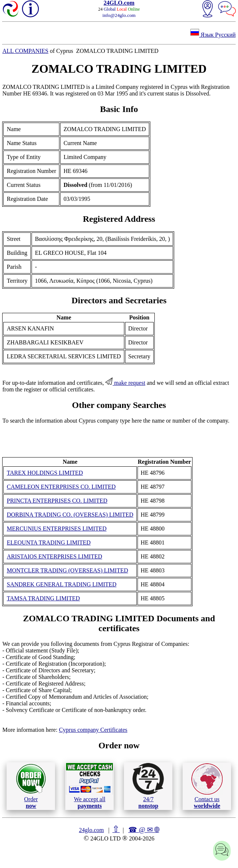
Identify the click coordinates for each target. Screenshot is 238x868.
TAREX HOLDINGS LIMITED (45, 473)
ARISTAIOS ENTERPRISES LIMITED (54, 556)
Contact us (207, 786)
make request (125, 383)
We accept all (89, 786)
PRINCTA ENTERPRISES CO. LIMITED (57, 501)
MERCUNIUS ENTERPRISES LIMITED (56, 529)
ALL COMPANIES (25, 51)
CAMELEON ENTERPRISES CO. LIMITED (61, 487)
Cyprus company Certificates (93, 730)
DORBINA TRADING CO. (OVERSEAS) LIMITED (70, 515)
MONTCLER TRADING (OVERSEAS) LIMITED (67, 570)
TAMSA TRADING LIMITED (43, 598)
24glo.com (91, 830)
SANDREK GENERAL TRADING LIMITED (61, 584)
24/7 (148, 786)
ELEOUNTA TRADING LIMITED (49, 542)
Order (31, 786)
